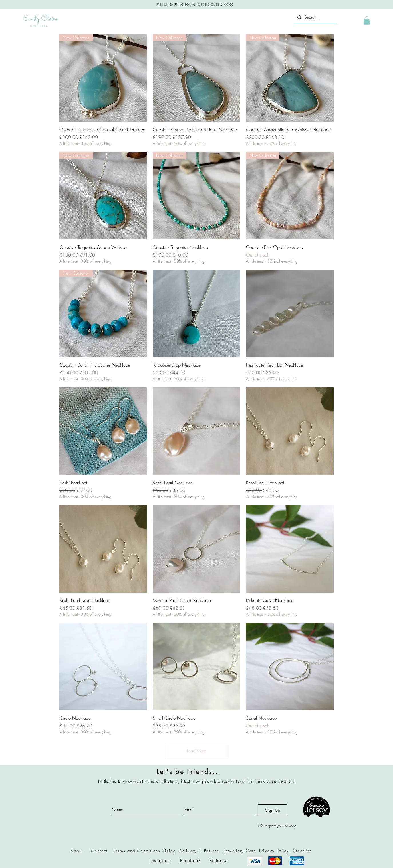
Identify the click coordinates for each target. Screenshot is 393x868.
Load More (197, 751)
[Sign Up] (273, 810)
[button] (367, 20)
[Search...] (315, 17)
